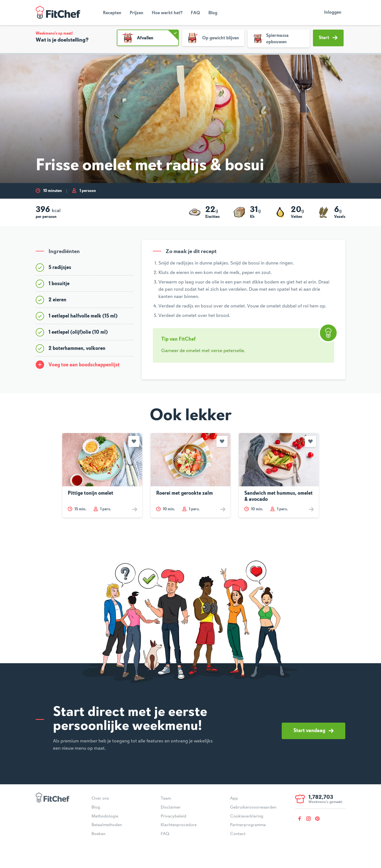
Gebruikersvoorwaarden (253, 807)
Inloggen (333, 13)
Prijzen (137, 13)
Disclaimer (171, 807)
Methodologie (105, 816)
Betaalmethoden (107, 825)
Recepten (112, 13)
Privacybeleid (173, 816)
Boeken (98, 834)
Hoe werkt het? (167, 13)
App (234, 799)
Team (166, 799)
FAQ (195, 13)
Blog (213, 13)
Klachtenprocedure (179, 825)
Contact (238, 834)
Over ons (100, 799)
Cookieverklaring (247, 816)
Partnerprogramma (248, 825)
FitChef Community (58, 13)
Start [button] (328, 38)
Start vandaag (314, 731)
